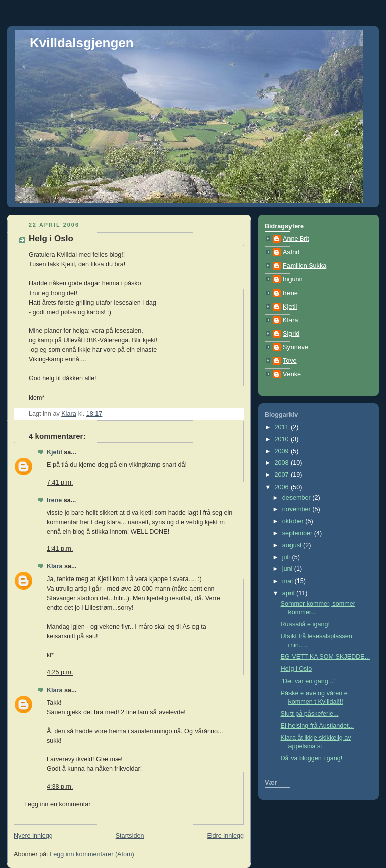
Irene (54, 500)
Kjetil (55, 452)
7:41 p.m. (60, 483)
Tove (290, 361)
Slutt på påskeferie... (310, 714)
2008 (283, 463)
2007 (283, 475)
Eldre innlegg (225, 836)
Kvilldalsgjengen (82, 43)
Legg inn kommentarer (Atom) (92, 854)
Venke (292, 374)
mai (288, 581)
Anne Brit (296, 239)
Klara (55, 566)
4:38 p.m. (60, 787)
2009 (283, 451)
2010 (283, 439)
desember (298, 498)
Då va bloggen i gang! (312, 758)
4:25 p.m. (60, 672)
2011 (283, 427)
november (298, 509)
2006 (283, 487)
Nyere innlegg (33, 836)
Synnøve (296, 347)
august (293, 545)
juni (288, 569)
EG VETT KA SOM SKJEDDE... (326, 657)
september (298, 533)
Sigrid (291, 334)
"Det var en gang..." (308, 681)
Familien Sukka (305, 266)
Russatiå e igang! (305, 624)
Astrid (291, 252)
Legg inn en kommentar (57, 804)
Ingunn (293, 279)
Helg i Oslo (297, 669)
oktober (294, 521)
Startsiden (130, 836)
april (289, 593)
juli (287, 557)
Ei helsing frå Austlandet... (318, 726)
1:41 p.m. (60, 549)
